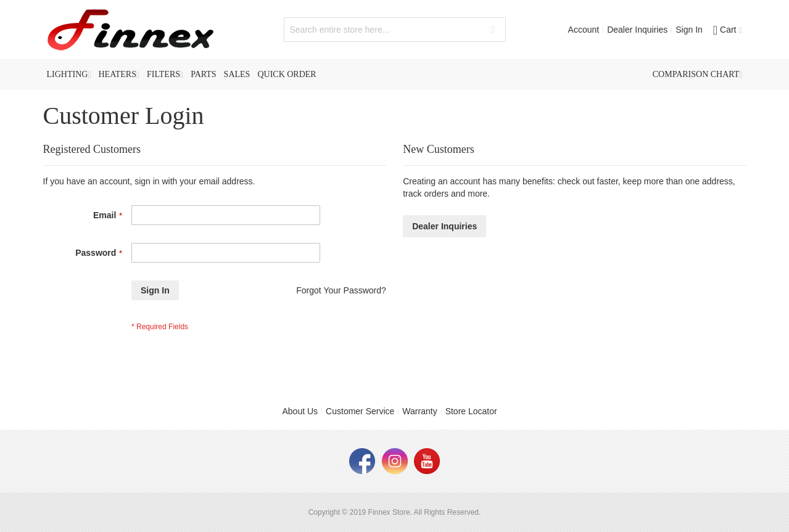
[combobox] (395, 30)
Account (584, 30)
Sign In (689, 30)
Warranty (419, 411)
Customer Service (360, 411)
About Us (300, 411)
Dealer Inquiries (637, 30)
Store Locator (471, 411)
